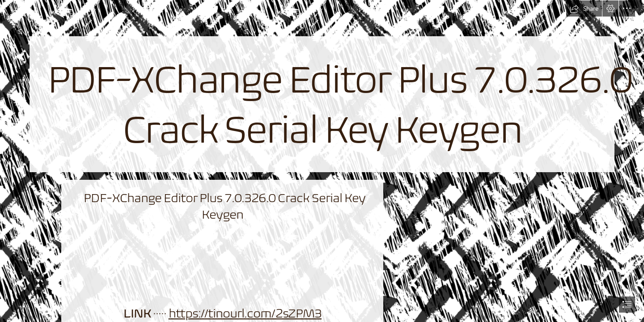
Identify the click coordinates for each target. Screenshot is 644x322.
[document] (322, 161)
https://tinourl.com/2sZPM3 (245, 313)
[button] (584, 8)
